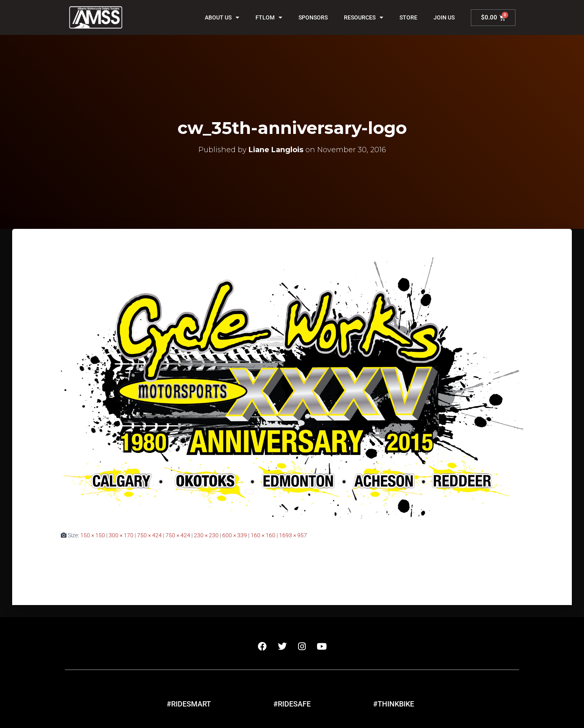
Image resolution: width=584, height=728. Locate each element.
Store (408, 17)
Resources (364, 17)
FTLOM (269, 17)
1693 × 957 (293, 535)
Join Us (444, 17)
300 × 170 (121, 535)
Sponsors (313, 17)
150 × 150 (93, 535)
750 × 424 (149, 535)
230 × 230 (206, 535)
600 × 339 (235, 535)
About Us (222, 17)
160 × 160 (263, 535)
